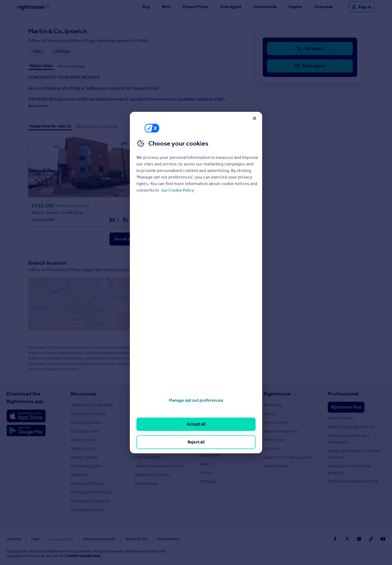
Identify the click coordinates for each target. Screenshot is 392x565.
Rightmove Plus (346, 407)
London (207, 420)
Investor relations (281, 431)
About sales (41, 66)
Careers (271, 449)
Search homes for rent (157, 414)
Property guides (86, 423)
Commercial (265, 7)
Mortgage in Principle (91, 492)
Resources (84, 394)
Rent (166, 7)
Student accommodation (159, 466)
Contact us (274, 440)
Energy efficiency (88, 484)
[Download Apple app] (26, 416)
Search (144, 394)
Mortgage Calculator (91, 501)
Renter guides (84, 457)
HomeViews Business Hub (353, 481)
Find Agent (231, 7)
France (206, 473)
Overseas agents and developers (348, 439)
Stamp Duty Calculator (92, 405)
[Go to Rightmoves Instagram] (359, 539)
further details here (84, 556)
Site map (14, 539)
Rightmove (277, 394)
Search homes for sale (156, 405)
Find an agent (148, 457)
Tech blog (273, 405)
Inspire (295, 7)
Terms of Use (126, 539)
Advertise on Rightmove (351, 427)
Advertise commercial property (349, 469)
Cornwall (208, 429)
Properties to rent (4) (97, 127)
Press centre (276, 423)
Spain (205, 464)
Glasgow (208, 438)
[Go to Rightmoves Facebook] (335, 539)
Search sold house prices (159, 449)
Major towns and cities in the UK (227, 408)
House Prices (195, 7)
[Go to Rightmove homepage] (33, 7)
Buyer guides (83, 440)
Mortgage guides (87, 510)
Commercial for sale (154, 423)
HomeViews (275, 466)
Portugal (207, 481)
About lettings (71, 66)
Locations (212, 394)
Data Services (341, 418)
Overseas (324, 7)
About (269, 414)
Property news (85, 431)
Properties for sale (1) (50, 126)
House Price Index (88, 414)
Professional (343, 394)
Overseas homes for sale (159, 440)
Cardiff (206, 447)
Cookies (56, 539)
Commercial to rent (154, 431)
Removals (80, 475)
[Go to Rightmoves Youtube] (383, 539)
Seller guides (83, 449)
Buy (146, 7)
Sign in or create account (288, 457)
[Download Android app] (26, 431)
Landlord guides (86, 466)
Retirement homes (153, 475)
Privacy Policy (158, 539)
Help (35, 539)
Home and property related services (354, 454)
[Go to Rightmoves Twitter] (347, 539)
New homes (147, 484)
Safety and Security (88, 539)
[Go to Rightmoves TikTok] (371, 539)
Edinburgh (209, 455)
